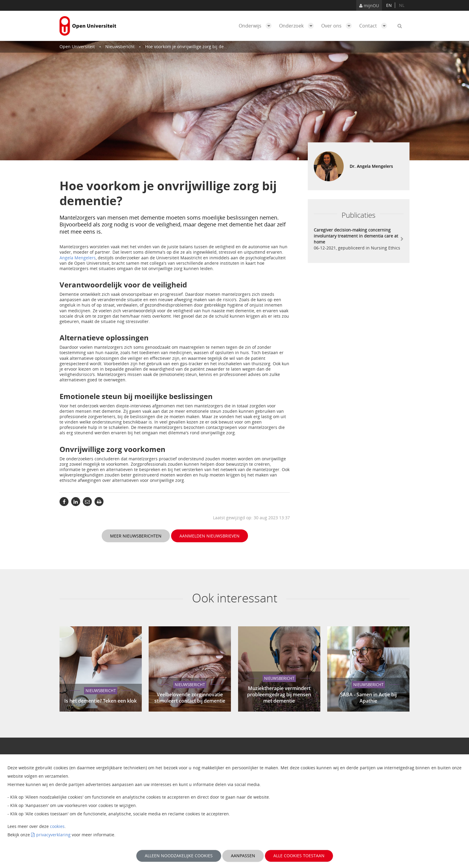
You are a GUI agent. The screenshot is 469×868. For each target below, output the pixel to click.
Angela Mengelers (78, 258)
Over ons (338, 26)
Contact (375, 26)
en (389, 5)
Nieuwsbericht (120, 47)
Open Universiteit (77, 47)
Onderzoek (298, 26)
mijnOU (369, 6)
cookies (57, 826)
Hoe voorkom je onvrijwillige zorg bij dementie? (192, 47)
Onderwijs (257, 26)
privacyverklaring (53, 835)
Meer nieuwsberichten (136, 536)
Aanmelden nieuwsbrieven (210, 536)
